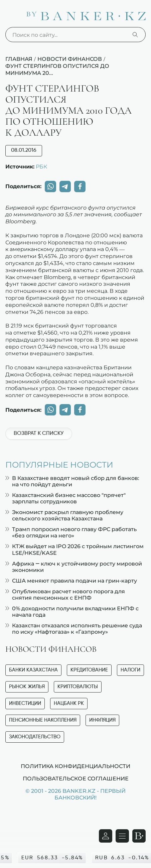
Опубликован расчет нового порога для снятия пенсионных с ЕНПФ (65, 595)
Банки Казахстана (33, 670)
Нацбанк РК (69, 703)
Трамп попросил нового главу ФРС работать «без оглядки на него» (71, 532)
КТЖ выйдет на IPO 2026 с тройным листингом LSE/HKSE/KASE (74, 549)
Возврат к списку (39, 433)
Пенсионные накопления (43, 720)
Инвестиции (25, 703)
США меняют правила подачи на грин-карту (71, 581)
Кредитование (89, 670)
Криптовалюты (78, 687)
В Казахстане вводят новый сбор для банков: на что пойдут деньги (72, 481)
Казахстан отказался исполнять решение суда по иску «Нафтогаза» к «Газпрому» (74, 629)
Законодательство (35, 737)
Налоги (130, 670)
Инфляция (102, 720)
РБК (41, 166)
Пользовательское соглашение (76, 778)
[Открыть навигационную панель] (122, 836)
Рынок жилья (27, 687)
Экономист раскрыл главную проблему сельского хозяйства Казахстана (64, 515)
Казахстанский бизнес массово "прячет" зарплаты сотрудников (65, 498)
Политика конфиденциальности (75, 766)
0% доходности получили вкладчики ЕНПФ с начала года (72, 612)
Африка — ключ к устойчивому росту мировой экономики (74, 567)
